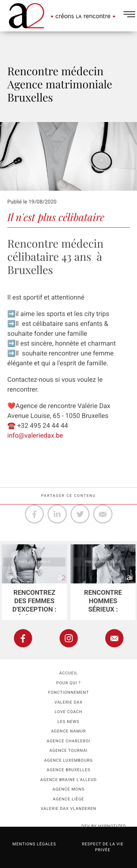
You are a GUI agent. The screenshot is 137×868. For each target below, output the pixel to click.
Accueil (68, 673)
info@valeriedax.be (35, 436)
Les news (69, 722)
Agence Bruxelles (68, 770)
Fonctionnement (69, 692)
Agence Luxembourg (68, 760)
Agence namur (68, 731)
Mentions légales (34, 844)
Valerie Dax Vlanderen (68, 809)
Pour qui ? (68, 683)
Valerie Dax (68, 702)
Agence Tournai (68, 751)
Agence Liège (69, 799)
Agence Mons (68, 789)
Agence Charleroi (68, 741)
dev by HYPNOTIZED (104, 826)
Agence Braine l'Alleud (68, 780)
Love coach (69, 712)
